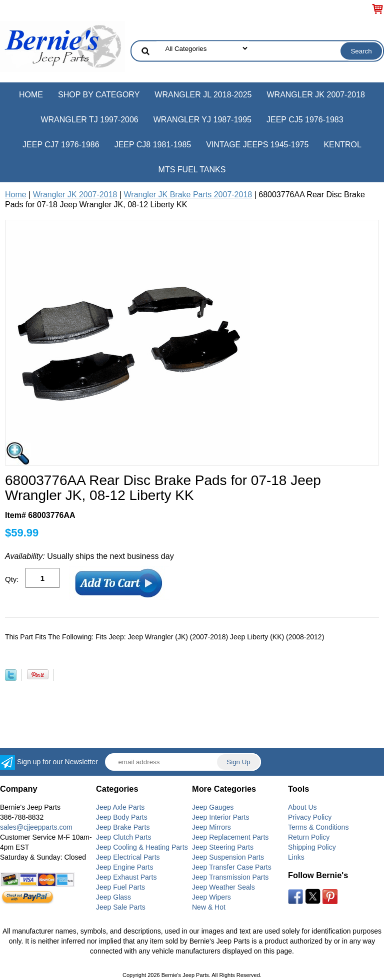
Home (31, 95)
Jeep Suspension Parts (228, 857)
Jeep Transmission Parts (230, 877)
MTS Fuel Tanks (192, 170)
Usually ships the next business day (89, 556)
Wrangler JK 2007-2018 (316, 95)
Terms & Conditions (318, 827)
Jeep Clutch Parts (124, 837)
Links (296, 857)
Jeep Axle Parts (120, 807)
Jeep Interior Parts (220, 817)
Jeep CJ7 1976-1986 (61, 145)
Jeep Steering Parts (223, 847)
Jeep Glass (113, 897)
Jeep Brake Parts (123, 827)
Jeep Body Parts (122, 817)
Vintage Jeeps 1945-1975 (257, 145)
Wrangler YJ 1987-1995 (202, 120)
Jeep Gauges (213, 807)
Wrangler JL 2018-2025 (203, 95)
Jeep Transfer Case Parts (232, 867)
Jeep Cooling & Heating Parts (142, 847)
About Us (302, 807)
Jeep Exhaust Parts (126, 877)
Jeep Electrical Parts (128, 857)
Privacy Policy (310, 817)
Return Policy (309, 837)
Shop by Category (99, 95)
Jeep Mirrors (211, 827)
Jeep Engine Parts (124, 867)
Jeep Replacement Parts (230, 837)
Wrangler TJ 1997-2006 (89, 120)
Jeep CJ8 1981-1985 (153, 145)
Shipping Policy (312, 847)
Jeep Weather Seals (223, 887)
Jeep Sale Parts (121, 907)
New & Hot (209, 907)
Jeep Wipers (211, 897)
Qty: (12, 579)
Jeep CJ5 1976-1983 (305, 120)
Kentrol (342, 145)
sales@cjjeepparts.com (36, 827)
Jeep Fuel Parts (120, 887)
